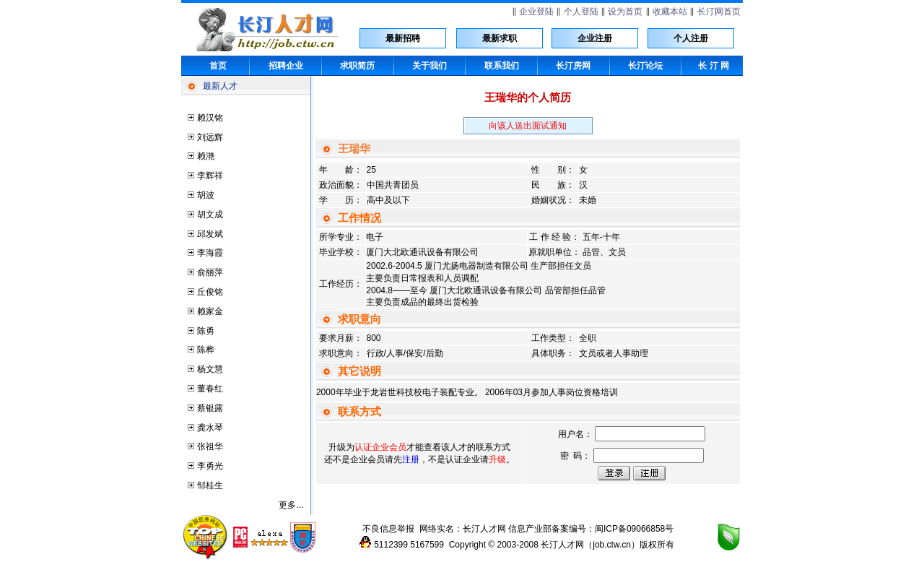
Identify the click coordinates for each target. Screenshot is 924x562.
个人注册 (691, 38)
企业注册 (595, 38)
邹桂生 (210, 485)
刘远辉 (210, 137)
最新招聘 (403, 38)
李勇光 (210, 466)
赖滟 (206, 156)
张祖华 (210, 446)
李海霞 (210, 253)
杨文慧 (210, 369)
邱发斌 (210, 234)
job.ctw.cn (612, 545)
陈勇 (206, 331)
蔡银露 (210, 408)
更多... (291, 505)
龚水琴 (210, 428)
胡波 (206, 195)
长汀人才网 (484, 529)
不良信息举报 (388, 529)
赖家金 (210, 311)
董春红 (210, 389)
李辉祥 (210, 176)
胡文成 (210, 215)
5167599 (427, 545)
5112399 (391, 545)
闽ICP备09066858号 (634, 529)
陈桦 (206, 350)
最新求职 (500, 38)
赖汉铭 (210, 118)
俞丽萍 (210, 272)
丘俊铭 (210, 292)
